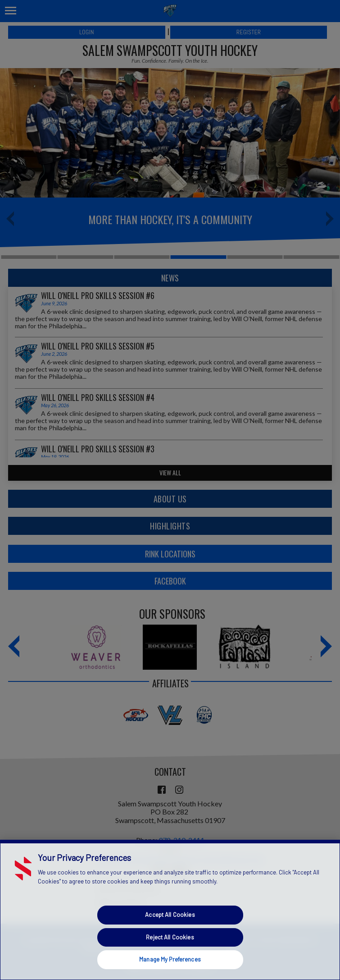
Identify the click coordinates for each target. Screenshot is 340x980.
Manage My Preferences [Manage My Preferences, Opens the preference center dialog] (170, 959)
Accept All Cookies (170, 915)
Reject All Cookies (170, 937)
